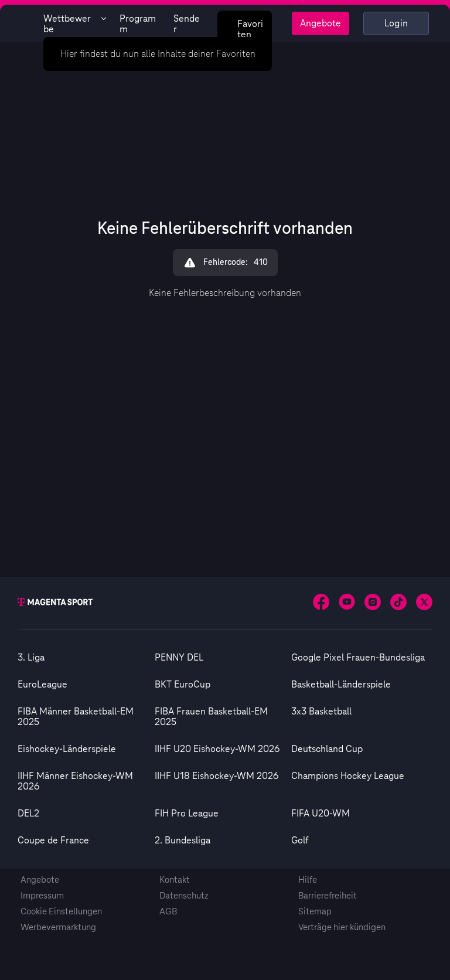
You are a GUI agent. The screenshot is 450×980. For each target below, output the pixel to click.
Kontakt (175, 880)
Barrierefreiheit (328, 896)
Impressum (42, 896)
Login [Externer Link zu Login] (396, 23)
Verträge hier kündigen (342, 928)
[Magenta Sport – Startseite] (25, 23)
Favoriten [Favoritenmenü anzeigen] (243, 28)
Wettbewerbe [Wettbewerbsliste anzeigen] (74, 24)
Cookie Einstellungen (61, 912)
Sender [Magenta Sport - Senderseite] (187, 24)
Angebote (40, 880)
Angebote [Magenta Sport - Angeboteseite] (321, 23)
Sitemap (315, 912)
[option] (86, 658)
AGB (168, 912)
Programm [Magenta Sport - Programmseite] (138, 24)
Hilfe (308, 880)
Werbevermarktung (58, 928)
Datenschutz (184, 896)
